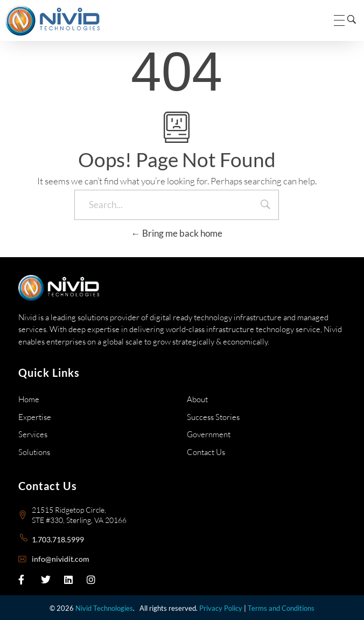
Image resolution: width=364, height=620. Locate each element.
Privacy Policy (221, 608)
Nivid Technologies (104, 608)
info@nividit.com (61, 559)
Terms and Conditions (281, 608)
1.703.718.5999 (58, 539)
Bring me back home (177, 233)
